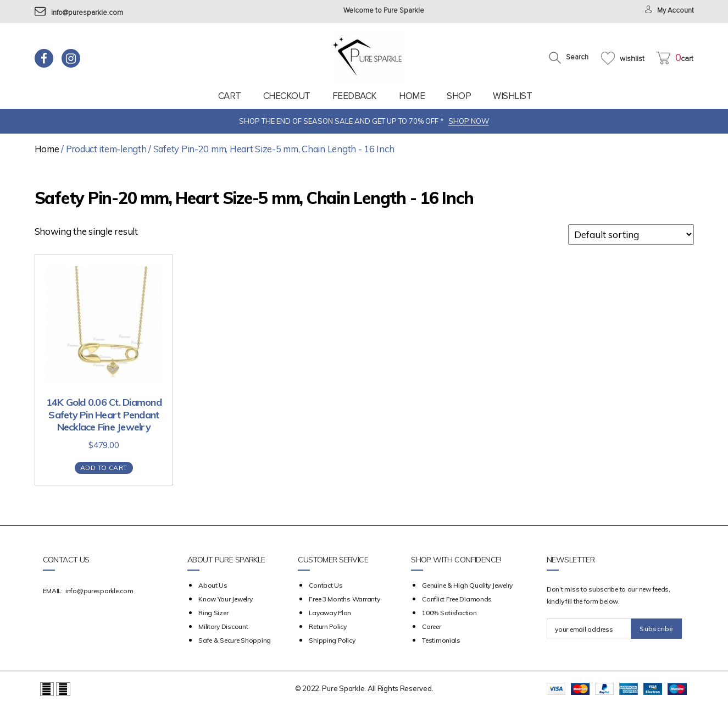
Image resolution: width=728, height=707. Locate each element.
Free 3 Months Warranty (344, 599)
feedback (355, 96)
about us (213, 585)
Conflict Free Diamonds (457, 599)
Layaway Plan (330, 613)
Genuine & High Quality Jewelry (467, 585)
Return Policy (328, 626)
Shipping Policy (332, 640)
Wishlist (512, 96)
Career (431, 626)
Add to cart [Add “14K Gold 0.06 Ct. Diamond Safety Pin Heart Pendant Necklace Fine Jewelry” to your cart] (104, 468)
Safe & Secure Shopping (235, 640)
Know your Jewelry (225, 599)
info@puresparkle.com (79, 13)
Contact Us (326, 585)
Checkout (287, 96)
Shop (459, 96)
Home (412, 96)
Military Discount (223, 626)
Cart (230, 96)
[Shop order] (631, 234)
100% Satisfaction (449, 613)
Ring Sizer (213, 613)
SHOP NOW (469, 121)
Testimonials (441, 640)
